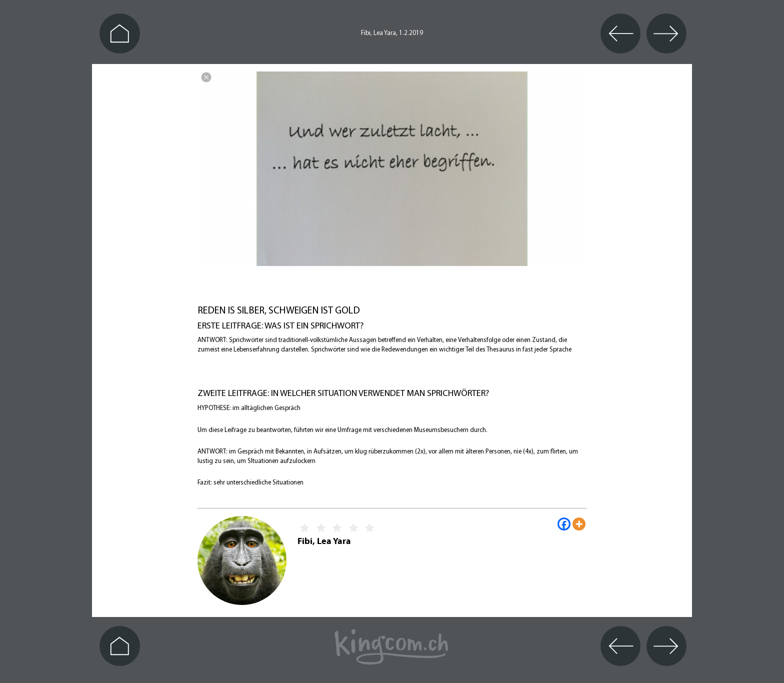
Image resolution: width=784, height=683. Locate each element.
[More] (579, 524)
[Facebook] (564, 524)
